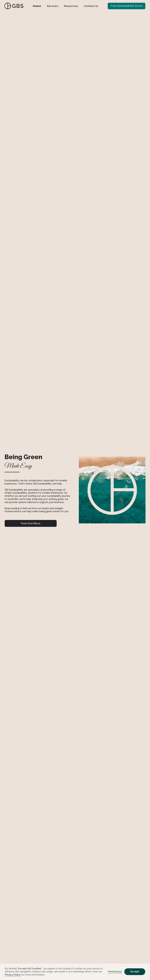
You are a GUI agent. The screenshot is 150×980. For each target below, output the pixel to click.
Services (52, 6)
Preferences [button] (115, 972)
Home (37, 6)
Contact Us (91, 6)
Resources (71, 6)
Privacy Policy (13, 975)
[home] (14, 6)
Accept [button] (135, 972)
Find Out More (31, 523)
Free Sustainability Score (127, 6)
